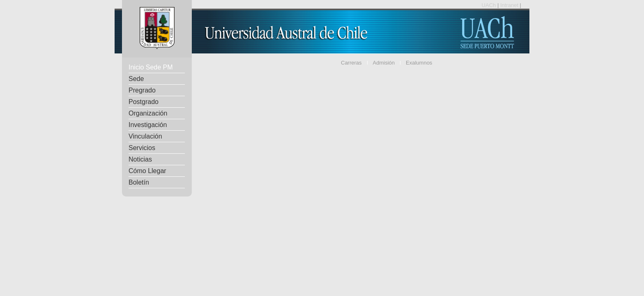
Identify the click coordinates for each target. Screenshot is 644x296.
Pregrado (142, 90)
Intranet (510, 5)
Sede (136, 79)
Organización (148, 113)
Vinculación (145, 136)
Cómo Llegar (147, 171)
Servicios (142, 148)
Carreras (351, 63)
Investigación (148, 125)
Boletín (139, 182)
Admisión (384, 63)
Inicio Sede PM (151, 67)
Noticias (140, 159)
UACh (490, 5)
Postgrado (144, 102)
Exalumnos (419, 63)
